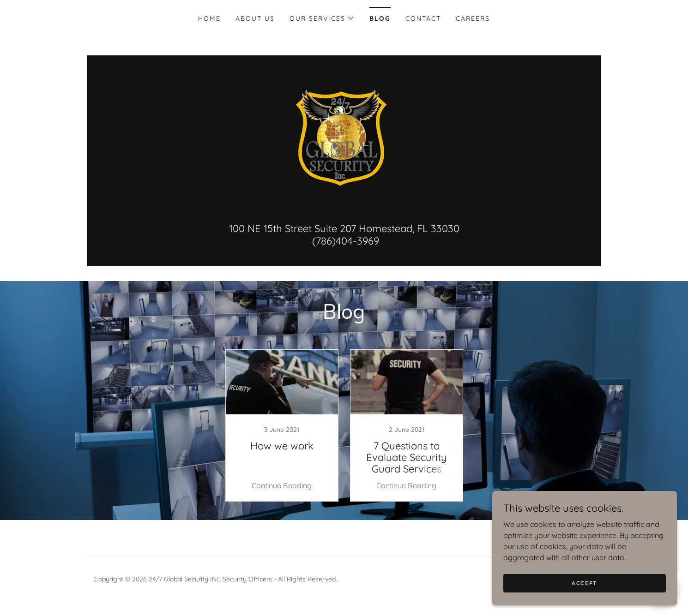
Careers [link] (473, 18)
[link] (344, 137)
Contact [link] (423, 18)
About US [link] (255, 18)
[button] (322, 18)
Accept (585, 583)
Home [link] (209, 18)
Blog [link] (380, 18)
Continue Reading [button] (282, 485)
